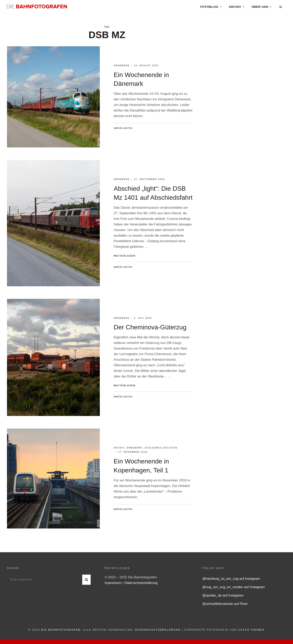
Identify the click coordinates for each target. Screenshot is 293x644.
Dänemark (122, 68)
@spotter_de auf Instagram (223, 598)
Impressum (113, 586)
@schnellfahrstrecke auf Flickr (225, 607)
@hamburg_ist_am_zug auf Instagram (231, 581)
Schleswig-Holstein (161, 450)
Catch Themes (251, 633)
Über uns (260, 8)
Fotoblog (209, 8)
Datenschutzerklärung (141, 586)
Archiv (235, 8)
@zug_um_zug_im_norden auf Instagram (234, 590)
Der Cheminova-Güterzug (150, 330)
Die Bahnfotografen (61, 633)
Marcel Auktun (123, 131)
